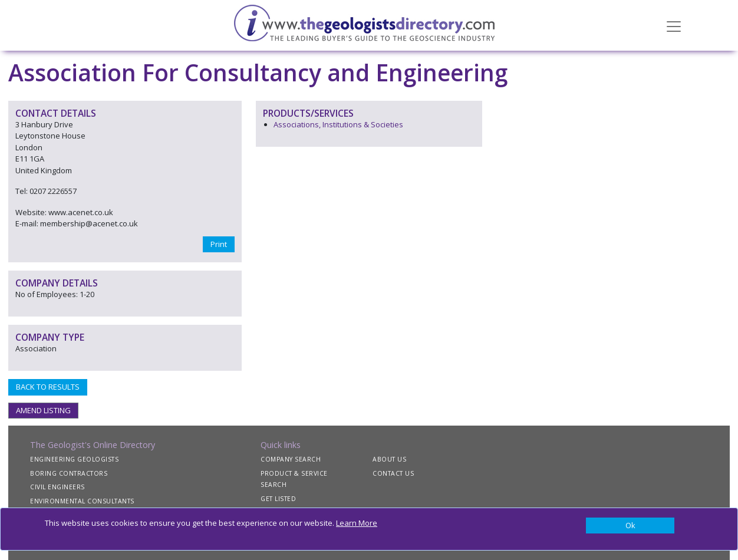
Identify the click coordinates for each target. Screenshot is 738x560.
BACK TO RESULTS (48, 387)
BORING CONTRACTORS (69, 473)
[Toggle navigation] (674, 25)
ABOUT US (389, 459)
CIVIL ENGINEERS (57, 487)
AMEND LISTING (43, 410)
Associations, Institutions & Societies (338, 124)
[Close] (630, 526)
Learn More (357, 523)
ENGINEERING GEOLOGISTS (74, 459)
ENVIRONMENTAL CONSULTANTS (82, 501)
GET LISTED (278, 499)
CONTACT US (393, 473)
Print (219, 244)
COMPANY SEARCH (291, 459)
